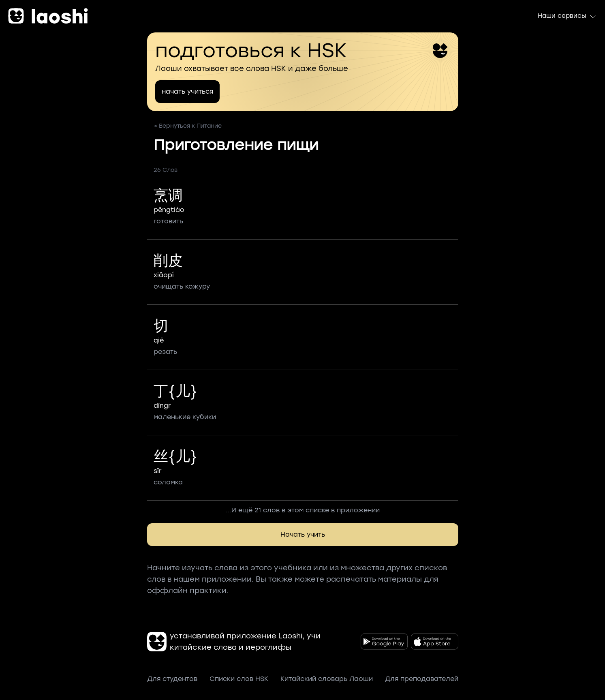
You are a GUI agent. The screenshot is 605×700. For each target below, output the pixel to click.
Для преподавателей (422, 679)
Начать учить (303, 534)
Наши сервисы (567, 16)
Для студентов (172, 679)
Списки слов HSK (239, 679)
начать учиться (187, 91)
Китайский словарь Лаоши (327, 679)
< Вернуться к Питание (188, 126)
